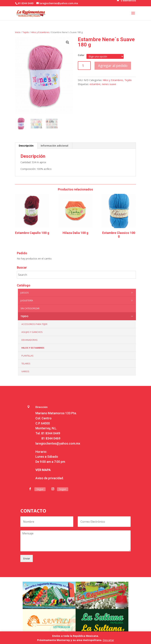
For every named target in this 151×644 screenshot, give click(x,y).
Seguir (40, 489)
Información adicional (54, 146)
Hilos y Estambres (40, 32)
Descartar (108, 640)
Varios (25, 371)
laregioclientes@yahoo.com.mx (58, 443)
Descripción (26, 146)
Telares (26, 363)
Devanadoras (29, 340)
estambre (95, 84)
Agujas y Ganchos (32, 332)
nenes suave (109, 84)
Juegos (77, 293)
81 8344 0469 (51, 438)
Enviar (27, 558)
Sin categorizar (30, 308)
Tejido (26, 32)
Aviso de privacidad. (50, 478)
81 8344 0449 (51, 433)
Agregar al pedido (113, 66)
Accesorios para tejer (34, 324)
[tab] (26, 146)
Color (81, 55)
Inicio (18, 32)
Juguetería (77, 300)
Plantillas (27, 356)
